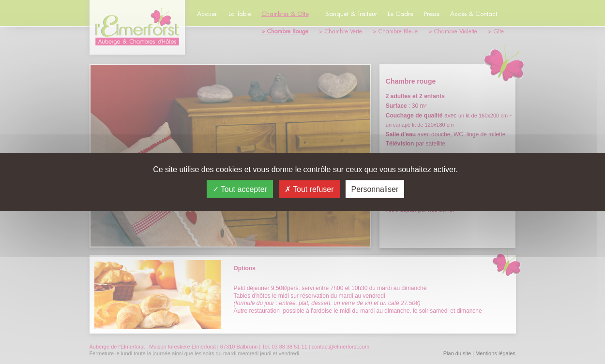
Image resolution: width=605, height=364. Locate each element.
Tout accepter (240, 189)
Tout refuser (309, 189)
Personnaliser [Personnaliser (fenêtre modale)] (375, 189)
